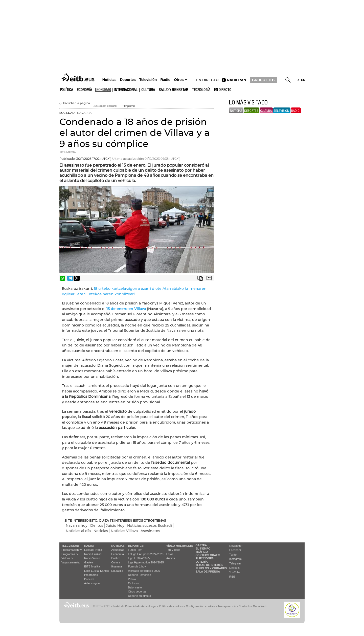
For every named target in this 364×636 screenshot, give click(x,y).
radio (295, 111)
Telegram (235, 563)
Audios (171, 558)
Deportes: (136, 546)
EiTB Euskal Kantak (96, 571)
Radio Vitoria (92, 558)
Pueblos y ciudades (211, 568)
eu (297, 80)
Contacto (245, 606)
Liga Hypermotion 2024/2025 (146, 562)
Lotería (201, 562)
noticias (236, 111)
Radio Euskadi (93, 554)
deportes (251, 111)
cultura (148, 90)
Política (67, 90)
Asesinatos (150, 531)
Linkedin (234, 568)
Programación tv (72, 550)
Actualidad (118, 550)
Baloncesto (135, 587)
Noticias (101, 531)
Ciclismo (133, 583)
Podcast (89, 579)
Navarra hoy (77, 525)
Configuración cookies (200, 606)
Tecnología (201, 90)
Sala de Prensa (208, 572)
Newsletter (236, 546)
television (281, 111)
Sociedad (103, 90)
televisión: (70, 546)
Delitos (97, 525)
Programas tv (70, 554)
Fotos (170, 554)
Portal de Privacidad (126, 606)
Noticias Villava (124, 531)
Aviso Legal (149, 606)
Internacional (126, 90)
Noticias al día (78, 531)
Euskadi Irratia (93, 550)
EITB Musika (92, 566)
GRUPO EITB (263, 80)
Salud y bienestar (173, 90)
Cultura (116, 562)
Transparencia (227, 606)
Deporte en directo (140, 596)
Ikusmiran (117, 566)
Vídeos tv (67, 558)
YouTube (235, 572)
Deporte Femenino (140, 575)
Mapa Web (259, 606)
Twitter (233, 555)
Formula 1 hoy (137, 566)
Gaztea (89, 562)
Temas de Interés (209, 565)
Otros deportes (137, 591)
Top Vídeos (173, 550)
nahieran (237, 80)
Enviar (209, 278)
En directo (223, 90)
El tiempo (203, 549)
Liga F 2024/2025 (139, 558)
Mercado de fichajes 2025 (144, 571)
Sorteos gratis (208, 555)
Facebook (235, 550)
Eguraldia (117, 571)
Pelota (132, 579)
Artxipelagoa (92, 583)
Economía (84, 90)
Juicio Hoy (115, 525)
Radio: (89, 546)
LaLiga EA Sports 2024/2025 (146, 554)
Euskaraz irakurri (105, 106)
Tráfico (202, 552)
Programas (91, 575)
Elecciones (204, 558)
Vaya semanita (71, 562)
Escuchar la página (75, 103)
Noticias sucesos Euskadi (150, 525)
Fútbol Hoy (135, 550)
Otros (179, 80)
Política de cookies (171, 606)
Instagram (235, 559)
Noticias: (118, 546)
